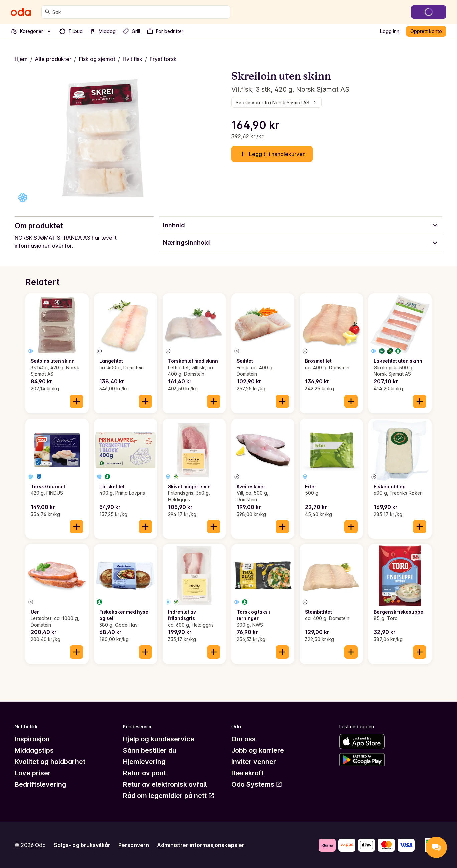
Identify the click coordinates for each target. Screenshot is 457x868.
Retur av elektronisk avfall (165, 784)
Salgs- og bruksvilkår (82, 845)
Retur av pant (144, 773)
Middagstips (34, 750)
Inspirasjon (32, 739)
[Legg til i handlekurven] (77, 401)
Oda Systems (257, 784)
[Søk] (48, 12)
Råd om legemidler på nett (169, 796)
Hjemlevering (144, 762)
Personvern (134, 845)
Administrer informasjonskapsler (201, 845)
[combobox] (140, 12)
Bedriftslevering (41, 784)
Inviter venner (254, 762)
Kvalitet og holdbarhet (50, 762)
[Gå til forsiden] (21, 12)
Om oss (243, 739)
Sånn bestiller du (150, 750)
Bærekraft (247, 773)
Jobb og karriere (258, 750)
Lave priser (33, 773)
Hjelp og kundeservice (159, 739)
